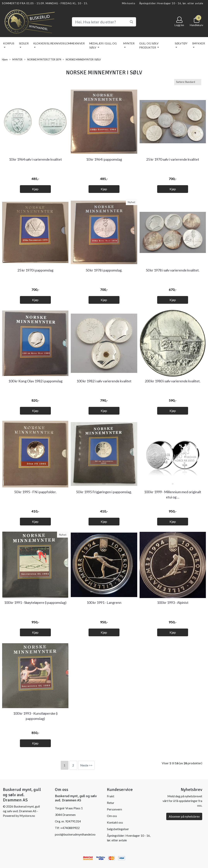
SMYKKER (199, 43)
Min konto (129, 3)
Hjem (5, 59)
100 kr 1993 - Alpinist (173, 602)
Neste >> (86, 765)
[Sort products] (188, 82)
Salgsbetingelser (118, 829)
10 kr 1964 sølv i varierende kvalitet (35, 159)
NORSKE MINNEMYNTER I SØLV (82, 60)
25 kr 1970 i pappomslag (35, 270)
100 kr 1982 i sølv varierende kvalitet (104, 381)
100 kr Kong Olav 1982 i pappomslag (35, 381)
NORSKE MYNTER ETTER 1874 (43, 60)
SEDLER (24, 43)
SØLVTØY (181, 43)
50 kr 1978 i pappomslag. (104, 270)
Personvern (114, 809)
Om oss (112, 816)
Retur (111, 803)
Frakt (111, 796)
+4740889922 (70, 828)
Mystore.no (27, 816)
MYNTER (129, 43)
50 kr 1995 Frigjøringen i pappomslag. (104, 492)
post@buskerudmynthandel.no (75, 834)
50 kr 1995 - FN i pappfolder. (35, 492)
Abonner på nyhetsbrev (184, 816)
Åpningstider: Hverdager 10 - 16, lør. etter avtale (171, 3)
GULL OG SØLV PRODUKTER (149, 45)
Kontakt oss (115, 822)
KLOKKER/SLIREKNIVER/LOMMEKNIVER (59, 43)
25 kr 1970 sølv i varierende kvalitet (173, 159)
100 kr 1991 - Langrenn (104, 602)
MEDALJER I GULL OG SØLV (103, 45)
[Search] (104, 22)
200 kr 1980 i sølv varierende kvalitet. (173, 381)
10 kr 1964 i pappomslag (104, 159)
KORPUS (9, 43)
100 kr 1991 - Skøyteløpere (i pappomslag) (35, 602)
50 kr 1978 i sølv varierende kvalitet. (173, 270)
